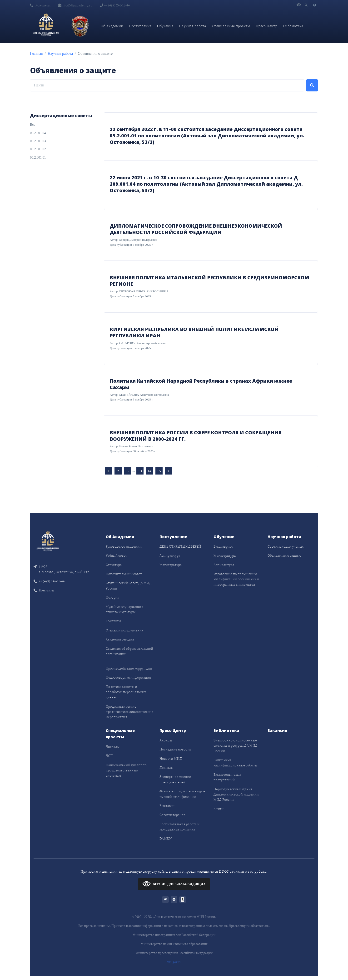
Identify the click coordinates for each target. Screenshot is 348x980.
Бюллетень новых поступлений (227, 777)
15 (159, 471)
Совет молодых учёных (286, 546)
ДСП (109, 756)
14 (149, 471)
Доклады (113, 747)
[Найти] (167, 85)
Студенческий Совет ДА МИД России (129, 585)
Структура (114, 565)
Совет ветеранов (172, 815)
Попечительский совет (124, 574)
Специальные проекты (231, 26)
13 (140, 471)
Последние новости (175, 749)
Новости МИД (171, 759)
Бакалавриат (223, 546)
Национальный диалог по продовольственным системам (126, 770)
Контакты (40, 5)
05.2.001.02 (38, 149)
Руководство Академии (124, 546)
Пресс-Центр (266, 26)
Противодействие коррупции (129, 668)
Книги (219, 809)
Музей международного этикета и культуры (124, 609)
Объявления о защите (284, 555)
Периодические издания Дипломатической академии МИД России (236, 794)
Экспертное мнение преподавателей (175, 779)
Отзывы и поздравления (124, 630)
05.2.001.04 (38, 133)
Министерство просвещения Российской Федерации (174, 953)
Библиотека (293, 26)
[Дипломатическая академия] (46, 26)
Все (33, 125)
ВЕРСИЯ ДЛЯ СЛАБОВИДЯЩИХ (174, 884)
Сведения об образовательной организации (129, 651)
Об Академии (112, 26)
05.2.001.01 (38, 157)
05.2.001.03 (38, 141)
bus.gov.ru (174, 962)
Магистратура (171, 565)
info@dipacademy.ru (75, 5)
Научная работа (193, 26)
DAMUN (166, 839)
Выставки (167, 806)
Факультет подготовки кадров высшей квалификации (182, 794)
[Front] (48, 542)
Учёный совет (116, 555)
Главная (36, 53)
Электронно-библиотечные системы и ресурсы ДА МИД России (236, 746)
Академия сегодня (120, 639)
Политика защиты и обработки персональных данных (126, 692)
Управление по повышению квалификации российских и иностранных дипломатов (236, 579)
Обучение (165, 26)
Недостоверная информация (128, 677)
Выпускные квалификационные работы (235, 763)
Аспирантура (170, 555)
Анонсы (166, 740)
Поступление (140, 26)
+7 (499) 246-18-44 (115, 5)
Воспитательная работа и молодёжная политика (179, 827)
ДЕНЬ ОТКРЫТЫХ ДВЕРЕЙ (180, 546)
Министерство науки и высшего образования (174, 944)
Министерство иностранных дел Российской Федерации (174, 935)
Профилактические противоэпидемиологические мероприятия (129, 712)
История (112, 597)
